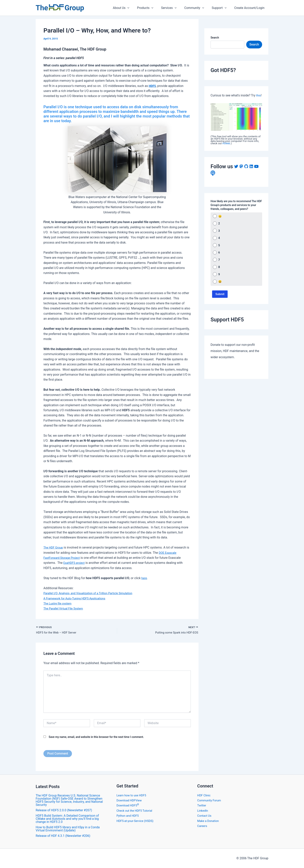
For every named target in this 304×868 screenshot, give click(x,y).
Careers (203, 826)
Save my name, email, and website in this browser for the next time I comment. (96, 737)
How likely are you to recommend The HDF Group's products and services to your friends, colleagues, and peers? (236, 205)
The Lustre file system (59, 603)
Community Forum (210, 800)
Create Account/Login (250, 8)
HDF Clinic (204, 795)
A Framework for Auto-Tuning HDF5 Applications (77, 598)
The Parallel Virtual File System (65, 608)
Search (215, 38)
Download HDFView (130, 800)
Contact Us (205, 816)
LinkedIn (203, 811)
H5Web (227, 143)
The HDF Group (54, 547)
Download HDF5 (129, 806)
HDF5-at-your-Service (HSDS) (136, 821)
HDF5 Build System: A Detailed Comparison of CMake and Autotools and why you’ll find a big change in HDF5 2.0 (67, 819)
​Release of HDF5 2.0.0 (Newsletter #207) (64, 810)
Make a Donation (209, 821)
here (144, 578)
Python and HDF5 (129, 816)
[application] (136, 8)
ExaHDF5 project (75, 563)
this (259, 95)
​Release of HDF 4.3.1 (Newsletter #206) (63, 836)
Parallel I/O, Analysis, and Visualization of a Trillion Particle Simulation (91, 593)
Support (221, 8)
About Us (130, 8)
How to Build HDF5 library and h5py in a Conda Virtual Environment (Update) (68, 829)
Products (152, 8)
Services (174, 8)
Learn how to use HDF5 (133, 795)
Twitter (202, 806)
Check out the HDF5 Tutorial (136, 811)
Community (198, 8)
